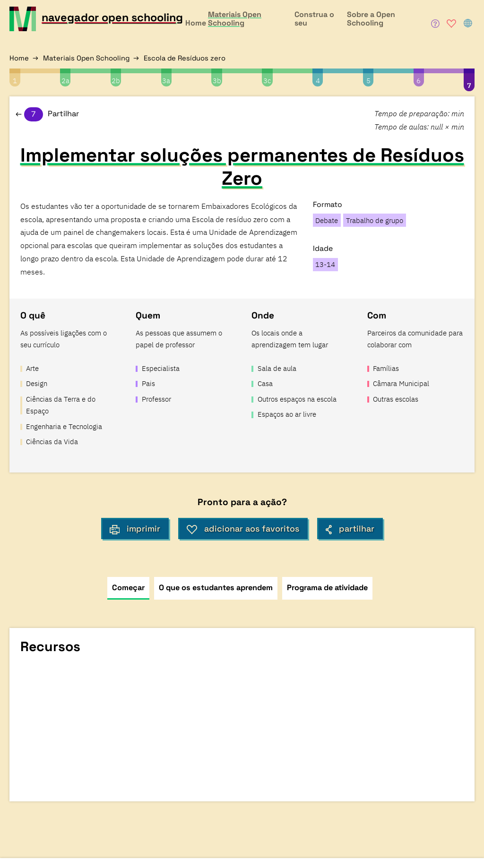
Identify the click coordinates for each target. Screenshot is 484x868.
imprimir (135, 529)
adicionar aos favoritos (243, 529)
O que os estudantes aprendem (216, 588)
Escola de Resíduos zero (185, 58)
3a (166, 81)
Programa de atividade (327, 588)
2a (65, 81)
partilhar (350, 529)
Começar (128, 588)
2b (116, 81)
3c (267, 81)
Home (19, 58)
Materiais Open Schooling (86, 58)
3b (217, 81)
